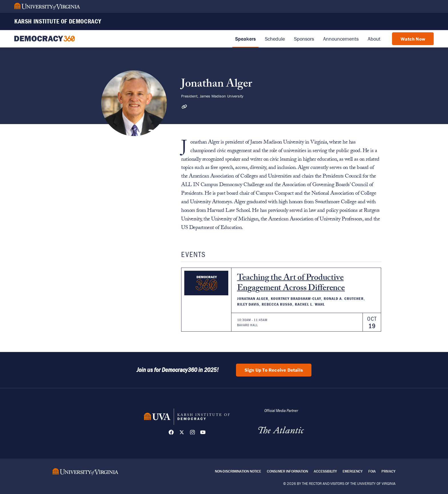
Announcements (341, 39)
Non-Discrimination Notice (238, 471)
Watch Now (413, 39)
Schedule (275, 39)
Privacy (388, 471)
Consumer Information (287, 471)
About (374, 39)
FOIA (372, 471)
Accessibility (325, 471)
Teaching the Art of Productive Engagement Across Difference (291, 284)
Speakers (245, 39)
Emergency (353, 471)
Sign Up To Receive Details (274, 370)
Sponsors (304, 39)
